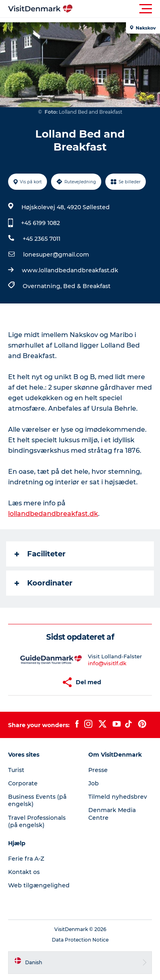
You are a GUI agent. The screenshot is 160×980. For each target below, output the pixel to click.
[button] (116, 9)
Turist (16, 770)
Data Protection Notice (80, 940)
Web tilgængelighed (39, 885)
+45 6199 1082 (41, 223)
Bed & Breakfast (87, 286)
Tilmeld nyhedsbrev (118, 797)
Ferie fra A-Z (26, 859)
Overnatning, (43, 286)
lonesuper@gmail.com (56, 255)
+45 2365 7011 (42, 239)
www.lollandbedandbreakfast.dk (70, 270)
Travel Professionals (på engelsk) (37, 821)
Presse (98, 770)
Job (94, 783)
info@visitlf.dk (107, 663)
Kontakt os (24, 872)
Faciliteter (40, 554)
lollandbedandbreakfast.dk (53, 514)
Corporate (23, 783)
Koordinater (44, 583)
